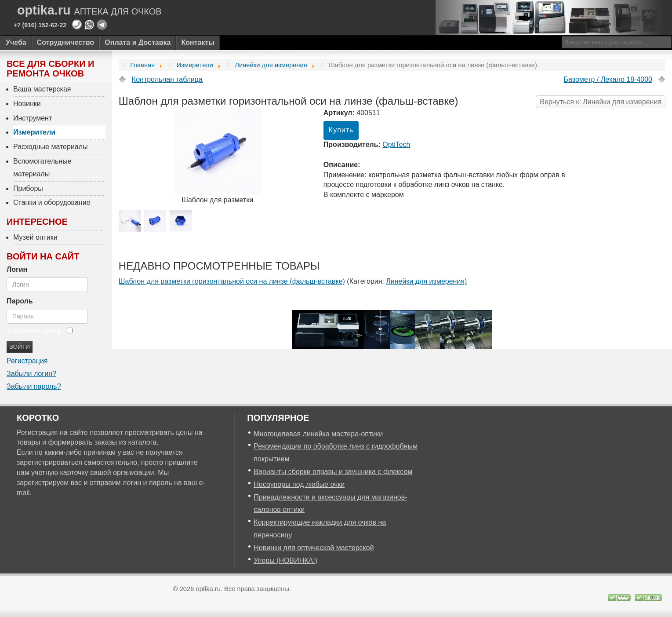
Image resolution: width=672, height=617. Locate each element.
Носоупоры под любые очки (299, 484)
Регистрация (27, 361)
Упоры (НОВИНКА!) (285, 560)
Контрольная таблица (167, 79)
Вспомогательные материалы (42, 168)
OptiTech (396, 144)
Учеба (16, 42)
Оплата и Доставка (138, 42)
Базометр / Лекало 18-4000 (608, 79)
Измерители (34, 132)
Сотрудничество (66, 42)
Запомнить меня (33, 331)
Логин (17, 269)
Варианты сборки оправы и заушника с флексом (333, 472)
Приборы (28, 188)
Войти (20, 347)
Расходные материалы (51, 147)
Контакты (198, 42)
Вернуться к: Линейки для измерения (601, 102)
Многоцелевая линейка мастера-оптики (318, 434)
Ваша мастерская (42, 89)
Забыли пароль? (34, 386)
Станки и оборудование (52, 203)
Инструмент (33, 118)
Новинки (27, 104)
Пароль (20, 301)
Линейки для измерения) (426, 281)
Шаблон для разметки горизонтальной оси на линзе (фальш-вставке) (232, 281)
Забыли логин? (31, 374)
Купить (341, 130)
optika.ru (89, 10)
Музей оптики (35, 237)
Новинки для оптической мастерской (314, 548)
